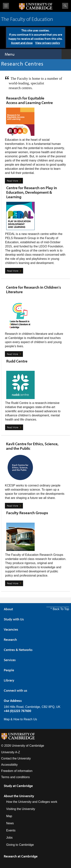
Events (11, 830)
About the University (19, 796)
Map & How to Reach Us (20, 719)
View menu (6, 6)
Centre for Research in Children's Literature (34, 289)
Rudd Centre (17, 361)
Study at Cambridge (18, 786)
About (8, 609)
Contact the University (16, 758)
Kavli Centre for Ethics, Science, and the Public (32, 446)
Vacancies (11, 629)
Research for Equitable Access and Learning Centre (29, 100)
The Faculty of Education (27, 19)
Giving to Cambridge (20, 845)
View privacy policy (48, 43)
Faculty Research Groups (27, 513)
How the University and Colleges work (32, 802)
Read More (12, 181)
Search (65, 6)
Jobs (9, 838)
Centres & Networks (18, 650)
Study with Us (14, 619)
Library (9, 680)
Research (10, 640)
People (9, 670)
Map (9, 816)
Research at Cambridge (21, 856)
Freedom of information (17, 771)
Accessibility (9, 765)
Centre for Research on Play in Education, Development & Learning (32, 192)
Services (10, 660)
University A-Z (11, 752)
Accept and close (22, 43)
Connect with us (16, 690)
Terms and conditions (15, 777)
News (10, 823)
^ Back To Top (60, 609)
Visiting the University (21, 809)
